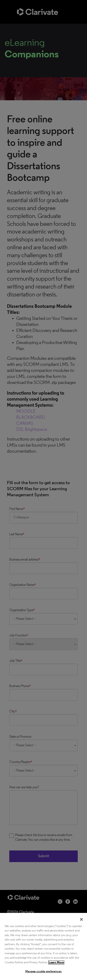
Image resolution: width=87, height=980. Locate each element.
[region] (43, 946)
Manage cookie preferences (43, 972)
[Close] (81, 919)
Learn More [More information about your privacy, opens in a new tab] (56, 962)
